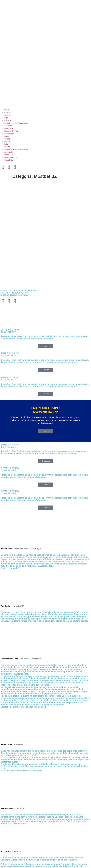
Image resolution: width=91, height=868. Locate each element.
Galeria (7, 115)
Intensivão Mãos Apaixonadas (16, 123)
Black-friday (9, 134)
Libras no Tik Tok (11, 131)
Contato (8, 120)
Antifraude (8, 126)
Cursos (7, 112)
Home (7, 110)
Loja (6, 118)
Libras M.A (9, 128)
